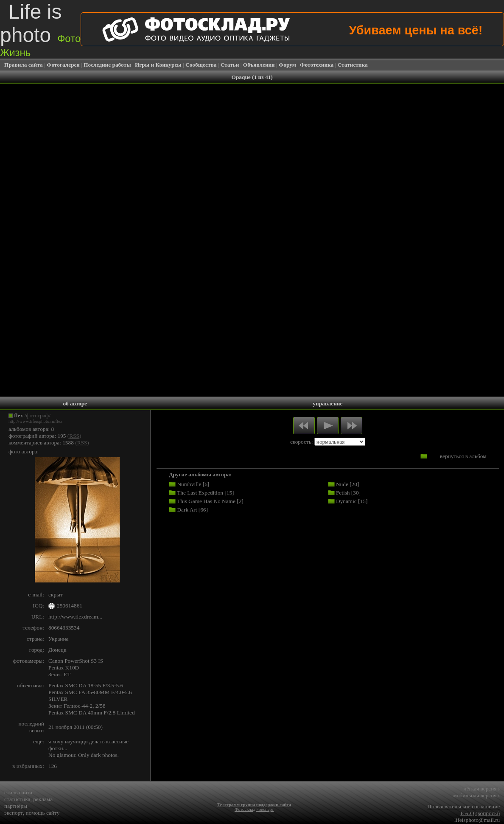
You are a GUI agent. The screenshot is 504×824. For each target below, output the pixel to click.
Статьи (230, 65)
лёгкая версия (482, 789)
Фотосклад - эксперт (254, 809)
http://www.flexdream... (75, 617)
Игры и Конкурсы (158, 65)
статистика (17, 799)
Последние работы (107, 65)
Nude (342, 484)
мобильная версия (476, 795)
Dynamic (346, 501)
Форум (287, 65)
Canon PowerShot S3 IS (76, 661)
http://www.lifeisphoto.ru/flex (35, 421)
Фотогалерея (63, 65)
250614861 (70, 606)
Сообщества (201, 65)
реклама (43, 799)
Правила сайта (24, 65)
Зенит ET (59, 674)
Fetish (343, 493)
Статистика (353, 65)
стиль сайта (18, 792)
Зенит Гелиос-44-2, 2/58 (77, 706)
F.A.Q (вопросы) (480, 813)
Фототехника (317, 65)
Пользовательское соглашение (463, 806)
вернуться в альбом (463, 456)
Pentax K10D (64, 668)
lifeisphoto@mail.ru (477, 820)
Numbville (189, 484)
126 (53, 766)
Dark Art (187, 510)
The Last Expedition (200, 493)
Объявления (259, 65)
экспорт (14, 813)
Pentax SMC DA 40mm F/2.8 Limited (92, 713)
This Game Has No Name (206, 501)
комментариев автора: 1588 (41, 443)
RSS (74, 436)
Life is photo (40, 29)
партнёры (16, 806)
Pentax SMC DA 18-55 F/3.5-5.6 (86, 685)
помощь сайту (43, 813)
